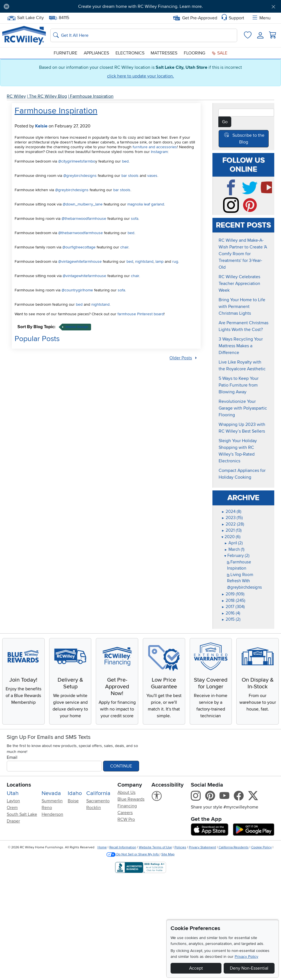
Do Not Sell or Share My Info (133, 854)
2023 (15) (232, 517)
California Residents (234, 847)
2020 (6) (231, 536)
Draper (13, 820)
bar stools (130, 176)
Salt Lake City (25, 18)
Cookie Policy (261, 847)
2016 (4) (231, 612)
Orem (12, 807)
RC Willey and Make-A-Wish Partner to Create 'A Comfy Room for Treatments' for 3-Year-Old (243, 253)
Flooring (194, 53)
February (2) (237, 555)
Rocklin (94, 807)
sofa (135, 219)
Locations (19, 784)
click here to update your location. (140, 76)
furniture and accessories (155, 147)
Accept (196, 968)
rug (175, 261)
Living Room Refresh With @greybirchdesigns (244, 580)
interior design (77, 327)
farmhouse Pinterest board (141, 314)
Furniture (65, 53)
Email (12, 757)
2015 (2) (231, 619)
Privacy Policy (246, 957)
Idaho (75, 792)
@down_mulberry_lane (83, 204)
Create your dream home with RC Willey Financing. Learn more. (140, 6)
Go (225, 122)
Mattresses (164, 53)
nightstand (144, 261)
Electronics (130, 53)
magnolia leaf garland (146, 204)
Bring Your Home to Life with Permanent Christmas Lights (242, 306)
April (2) (234, 542)
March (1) (234, 549)
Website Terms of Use (155, 847)
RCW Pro (126, 819)
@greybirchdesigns (80, 176)
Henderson (52, 814)
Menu (261, 18)
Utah (13, 792)
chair (124, 247)
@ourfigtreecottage (79, 247)
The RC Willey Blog (48, 96)
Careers (125, 812)
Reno (47, 807)
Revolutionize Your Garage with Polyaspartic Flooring (243, 408)
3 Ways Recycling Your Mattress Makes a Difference (241, 345)
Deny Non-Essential (249, 968)
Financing (127, 805)
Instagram (159, 152)
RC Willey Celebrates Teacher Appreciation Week (239, 283)
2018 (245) (233, 600)
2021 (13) (232, 530)
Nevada (51, 792)
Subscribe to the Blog (248, 139)
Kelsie (41, 126)
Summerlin (52, 800)
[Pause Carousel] (6, 6)
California (98, 792)
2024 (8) (231, 511)
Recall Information (123, 847)
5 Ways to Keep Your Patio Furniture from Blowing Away (239, 385)
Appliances (96, 53)
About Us (126, 792)
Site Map (168, 854)
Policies (180, 847)
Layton (13, 800)
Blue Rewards (131, 798)
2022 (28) (233, 523)
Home (102, 847)
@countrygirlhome (77, 290)
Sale (219, 53)
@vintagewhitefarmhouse (80, 261)
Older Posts (181, 358)
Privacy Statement (202, 847)
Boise (73, 800)
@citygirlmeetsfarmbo (77, 161)
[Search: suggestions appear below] (144, 35)
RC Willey (16, 96)
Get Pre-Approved (195, 18)
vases (152, 176)
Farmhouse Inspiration (92, 96)
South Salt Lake (22, 814)
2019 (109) (233, 593)
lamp (159, 261)
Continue (121, 765)
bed (125, 161)
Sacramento (98, 800)
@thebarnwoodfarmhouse (84, 219)
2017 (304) (233, 606)
